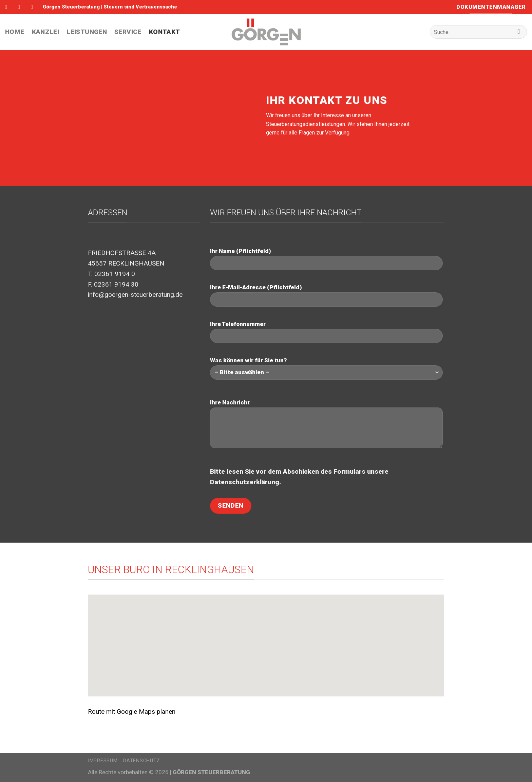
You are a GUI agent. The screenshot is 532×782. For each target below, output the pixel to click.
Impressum (103, 761)
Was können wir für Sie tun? (326, 368)
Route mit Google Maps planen (132, 712)
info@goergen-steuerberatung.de (135, 295)
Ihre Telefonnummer (326, 332)
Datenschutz (142, 761)
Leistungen (87, 32)
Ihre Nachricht (326, 426)
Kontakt (165, 32)
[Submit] (519, 32)
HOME (15, 32)
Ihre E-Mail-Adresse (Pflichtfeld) (326, 295)
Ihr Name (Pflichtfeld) (326, 259)
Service (128, 32)
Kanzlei (46, 32)
